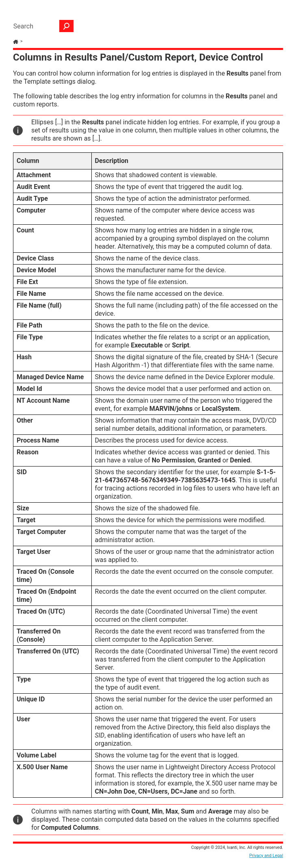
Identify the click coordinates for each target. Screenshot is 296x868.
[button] (67, 26)
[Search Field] (41, 26)
